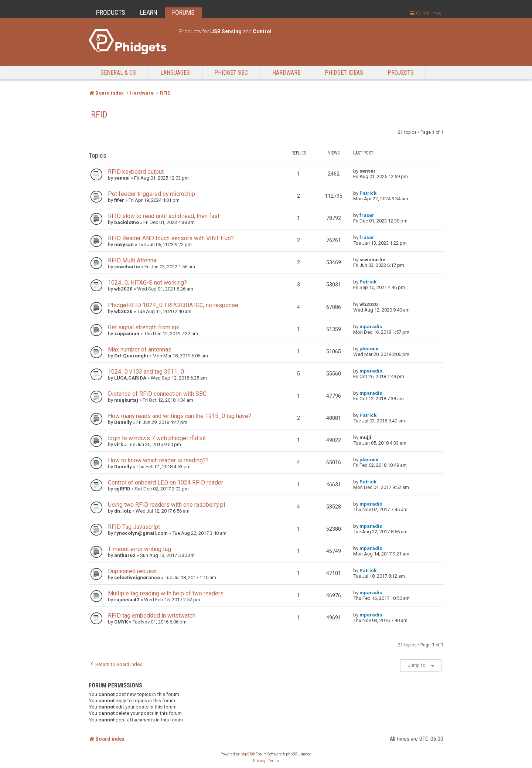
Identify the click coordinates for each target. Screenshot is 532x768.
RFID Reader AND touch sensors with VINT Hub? (171, 238)
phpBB (246, 754)
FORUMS (183, 12)
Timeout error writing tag (139, 549)
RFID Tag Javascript (134, 527)
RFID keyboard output (136, 172)
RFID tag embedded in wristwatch (152, 616)
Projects (401, 73)
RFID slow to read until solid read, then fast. (164, 216)
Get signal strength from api (144, 327)
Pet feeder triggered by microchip (151, 194)
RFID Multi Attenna (132, 260)
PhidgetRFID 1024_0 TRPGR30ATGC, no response (173, 305)
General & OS (118, 73)
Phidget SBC (231, 73)
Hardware (286, 73)
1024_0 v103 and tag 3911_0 (146, 372)
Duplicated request (132, 571)
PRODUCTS (111, 12)
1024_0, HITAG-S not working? (147, 283)
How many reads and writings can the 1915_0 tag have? (180, 416)
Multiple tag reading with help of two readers (166, 593)
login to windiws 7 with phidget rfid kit (157, 438)
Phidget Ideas (344, 73)
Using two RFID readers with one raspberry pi (166, 505)
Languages (175, 73)
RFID (99, 115)
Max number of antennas (140, 349)
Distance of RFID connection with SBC (157, 394)
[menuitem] (259, 761)
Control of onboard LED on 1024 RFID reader (166, 482)
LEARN (149, 12)
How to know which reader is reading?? (158, 460)
